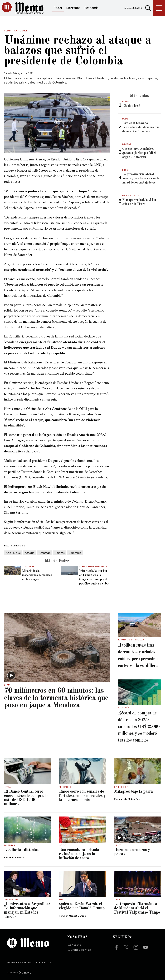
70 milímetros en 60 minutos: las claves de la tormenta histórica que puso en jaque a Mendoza (56, 698)
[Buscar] (148, 8)
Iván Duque (13, 553)
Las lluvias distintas (22, 850)
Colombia (75, 553)
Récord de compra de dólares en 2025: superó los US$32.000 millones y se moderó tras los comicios (139, 727)
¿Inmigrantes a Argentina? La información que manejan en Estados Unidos (27, 910)
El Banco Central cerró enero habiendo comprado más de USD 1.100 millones (26, 798)
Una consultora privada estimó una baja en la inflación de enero (79, 854)
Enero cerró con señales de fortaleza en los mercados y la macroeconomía (82, 796)
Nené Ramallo (16, 858)
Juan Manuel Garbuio (75, 916)
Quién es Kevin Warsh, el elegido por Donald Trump (82, 906)
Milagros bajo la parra (133, 792)
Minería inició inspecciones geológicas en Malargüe (37, 575)
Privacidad (45, 963)
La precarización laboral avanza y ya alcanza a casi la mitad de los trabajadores (141, 178)
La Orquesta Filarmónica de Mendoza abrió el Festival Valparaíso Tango (137, 908)
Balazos (60, 553)
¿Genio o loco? (131, 106)
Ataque (30, 553)
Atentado (45, 553)
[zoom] (57, 123)
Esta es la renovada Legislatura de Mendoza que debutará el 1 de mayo (141, 127)
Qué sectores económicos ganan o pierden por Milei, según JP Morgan (139, 153)
